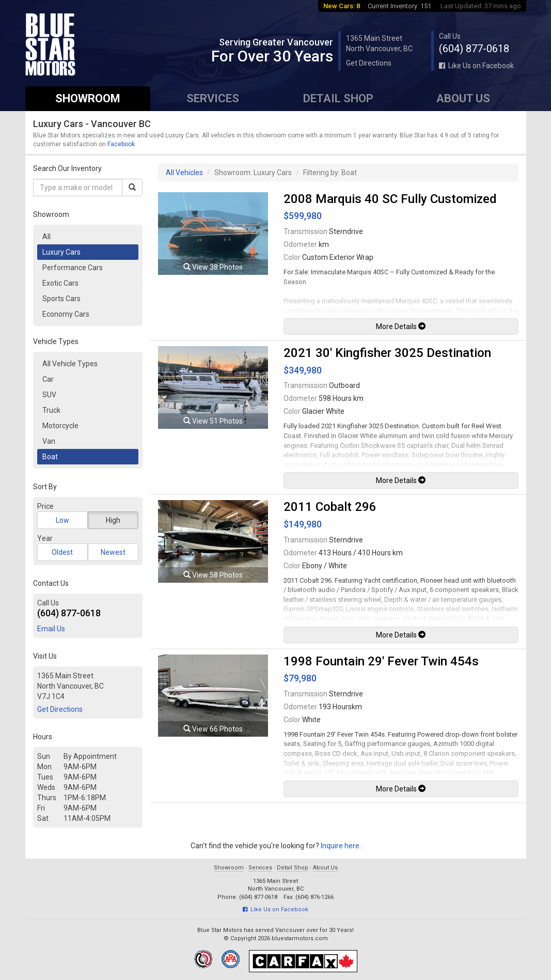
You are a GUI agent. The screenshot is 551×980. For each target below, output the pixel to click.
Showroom (88, 98)
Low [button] (62, 520)
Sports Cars (61, 299)
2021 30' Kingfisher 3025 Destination (387, 353)
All (46, 237)
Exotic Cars (60, 283)
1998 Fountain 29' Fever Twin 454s (381, 661)
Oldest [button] (62, 552)
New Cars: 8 (342, 6)
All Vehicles (184, 173)
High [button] (113, 520)
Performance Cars (73, 268)
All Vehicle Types (70, 364)
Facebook (121, 144)
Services (213, 98)
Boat (50, 457)
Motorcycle (60, 426)
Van (49, 441)
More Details (401, 326)
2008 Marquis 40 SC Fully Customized (390, 199)
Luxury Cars (61, 252)
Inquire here (340, 846)
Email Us (51, 629)
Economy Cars (66, 314)
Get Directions (369, 63)
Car (48, 379)
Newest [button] (113, 552)
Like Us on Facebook (476, 66)
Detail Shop (338, 98)
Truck (51, 410)
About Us (463, 98)
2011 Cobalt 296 (330, 507)
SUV (49, 395)
